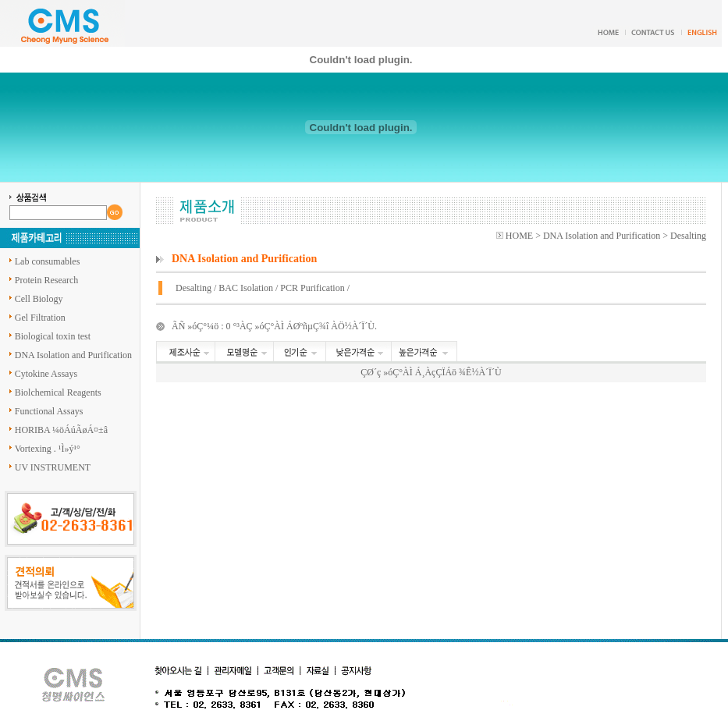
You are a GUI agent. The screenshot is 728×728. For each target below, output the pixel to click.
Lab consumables (48, 261)
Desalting (194, 288)
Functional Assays (49, 411)
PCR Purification (312, 288)
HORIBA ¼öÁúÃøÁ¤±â (61, 430)
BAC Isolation (246, 288)
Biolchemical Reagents (58, 392)
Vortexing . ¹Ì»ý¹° (48, 449)
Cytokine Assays (46, 374)
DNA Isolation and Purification (73, 355)
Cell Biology (39, 299)
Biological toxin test (53, 336)
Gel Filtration (40, 318)
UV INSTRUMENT (53, 467)
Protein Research (47, 280)
